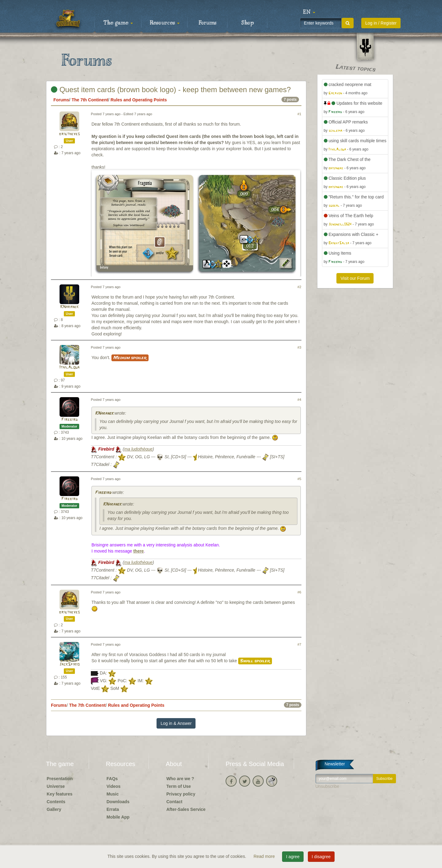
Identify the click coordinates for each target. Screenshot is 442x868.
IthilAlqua (69, 368)
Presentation (60, 779)
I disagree (321, 857)
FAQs (112, 779)
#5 (299, 479)
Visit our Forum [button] (355, 278)
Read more (265, 856)
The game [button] (118, 23)
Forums (207, 23)
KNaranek (69, 307)
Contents (56, 802)
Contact (174, 802)
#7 (299, 644)
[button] (309, 12)
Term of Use (179, 786)
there (138, 551)
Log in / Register (381, 23)
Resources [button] (165, 23)
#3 (299, 347)
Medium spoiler (130, 358)
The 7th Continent (90, 100)
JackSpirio (69, 665)
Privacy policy (181, 794)
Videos (114, 786)
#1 (299, 114)
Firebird (70, 420)
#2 (299, 287)
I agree (293, 857)
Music (113, 794)
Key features (60, 794)
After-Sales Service (186, 809)
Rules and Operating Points (139, 100)
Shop (248, 23)
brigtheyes (69, 134)
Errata (113, 809)
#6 (299, 592)
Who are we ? (180, 779)
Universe (56, 786)
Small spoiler (255, 661)
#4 (299, 400)
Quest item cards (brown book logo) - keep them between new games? (171, 90)
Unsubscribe (328, 786)
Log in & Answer (176, 723)
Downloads (118, 802)
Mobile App (118, 817)
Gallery (54, 809)
